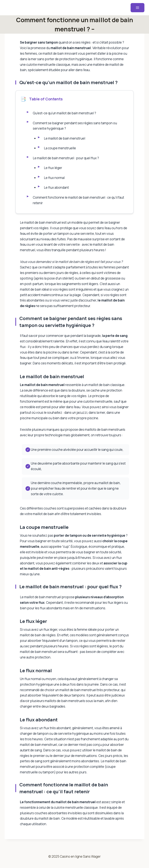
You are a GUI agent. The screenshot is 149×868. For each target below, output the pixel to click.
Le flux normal (54, 180)
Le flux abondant (57, 190)
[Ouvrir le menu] (137, 8)
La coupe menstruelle (60, 149)
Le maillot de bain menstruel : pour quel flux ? (66, 160)
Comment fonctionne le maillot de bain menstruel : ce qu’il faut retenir (79, 203)
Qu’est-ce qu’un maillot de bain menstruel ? (65, 113)
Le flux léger (53, 169)
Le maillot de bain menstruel (65, 139)
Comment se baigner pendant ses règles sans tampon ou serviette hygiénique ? (75, 126)
